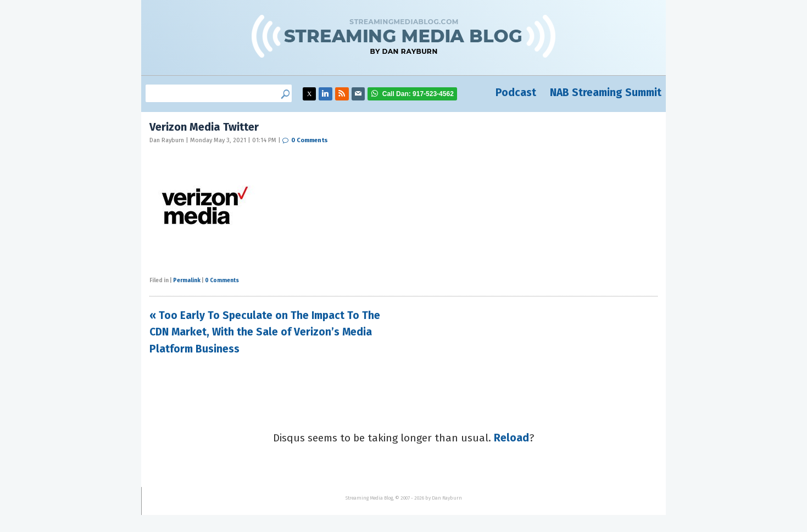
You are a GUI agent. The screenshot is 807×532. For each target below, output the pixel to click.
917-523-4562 (418, 94)
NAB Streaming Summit (606, 93)
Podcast (516, 93)
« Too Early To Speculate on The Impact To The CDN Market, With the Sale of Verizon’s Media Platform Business (265, 332)
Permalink (187, 281)
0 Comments (310, 140)
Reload (511, 438)
